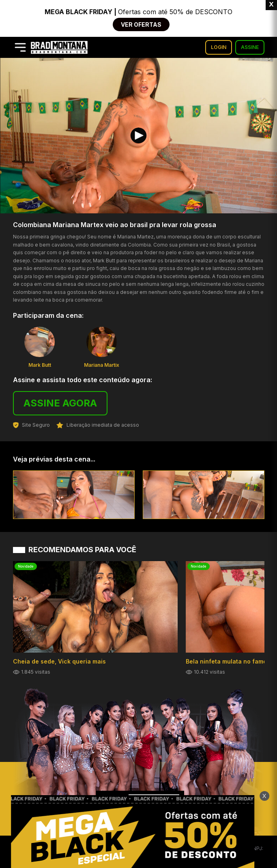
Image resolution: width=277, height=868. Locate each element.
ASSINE (250, 47)
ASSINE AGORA (60, 403)
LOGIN (219, 47)
